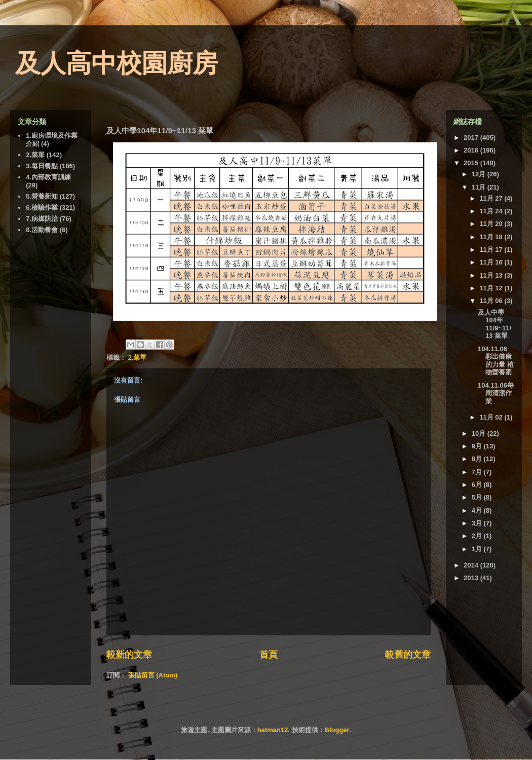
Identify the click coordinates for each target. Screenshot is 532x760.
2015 (472, 163)
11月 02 (492, 417)
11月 (480, 187)
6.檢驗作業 (42, 207)
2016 (472, 150)
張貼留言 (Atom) (153, 675)
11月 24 (492, 211)
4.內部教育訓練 (48, 177)
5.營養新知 (42, 196)
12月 (480, 174)
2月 (478, 536)
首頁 (269, 655)
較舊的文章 (408, 655)
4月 (478, 510)
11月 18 (492, 237)
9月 (478, 446)
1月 (478, 549)
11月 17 (492, 250)
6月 (478, 485)
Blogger (337, 730)
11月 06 (492, 301)
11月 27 (492, 198)
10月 (480, 433)
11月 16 (492, 262)
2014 (472, 565)
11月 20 (492, 224)
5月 (478, 497)
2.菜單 (138, 357)
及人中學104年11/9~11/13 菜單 (495, 324)
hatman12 (273, 730)
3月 (478, 523)
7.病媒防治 (42, 219)
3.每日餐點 (42, 166)
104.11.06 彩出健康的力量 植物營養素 (496, 361)
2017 (472, 138)
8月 (478, 459)
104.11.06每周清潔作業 (496, 393)
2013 (472, 578)
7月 (478, 472)
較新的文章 (129, 655)
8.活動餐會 (42, 230)
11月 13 (492, 275)
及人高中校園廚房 (117, 63)
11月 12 (492, 288)
